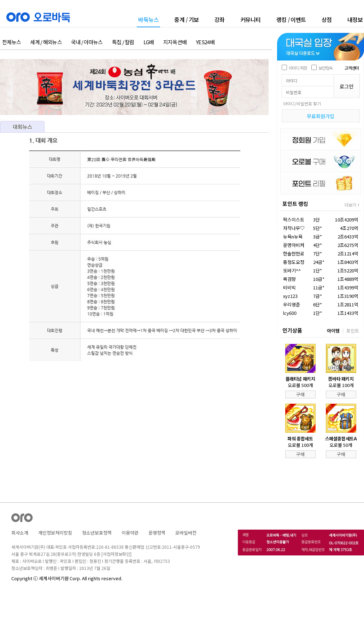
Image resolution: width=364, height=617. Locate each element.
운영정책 (157, 533)
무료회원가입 (321, 116)
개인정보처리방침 (55, 533)
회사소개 (20, 533)
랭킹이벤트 (291, 19)
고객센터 (352, 68)
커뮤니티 (251, 19)
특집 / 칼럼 (123, 42)
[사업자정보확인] (116, 554)
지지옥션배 (175, 42)
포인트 (353, 331)
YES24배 (205, 42)
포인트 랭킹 (295, 204)
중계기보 (187, 19)
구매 (300, 394)
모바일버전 (186, 533)
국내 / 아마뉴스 (87, 42)
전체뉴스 (11, 42)
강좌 (220, 19)
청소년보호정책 (97, 533)
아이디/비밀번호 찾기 (302, 103)
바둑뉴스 (148, 20)
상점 (327, 19)
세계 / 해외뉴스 (46, 42)
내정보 (355, 19)
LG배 (149, 42)
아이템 (333, 331)
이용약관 (130, 533)
